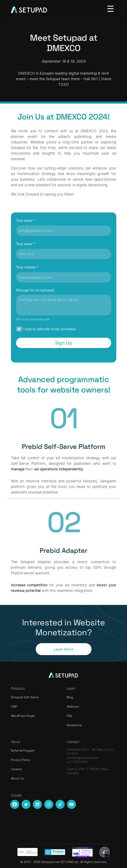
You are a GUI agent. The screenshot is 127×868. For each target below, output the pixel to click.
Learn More (63, 649)
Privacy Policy (21, 760)
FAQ (69, 716)
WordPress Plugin (23, 716)
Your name (26, 244)
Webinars (73, 706)
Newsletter (74, 725)
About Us (17, 778)
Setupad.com (50, 862)
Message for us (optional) (35, 290)
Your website (27, 267)
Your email (26, 220)
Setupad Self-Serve (25, 697)
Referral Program (23, 751)
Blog (70, 697)
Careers (16, 769)
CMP (14, 706)
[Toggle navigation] (110, 9)
